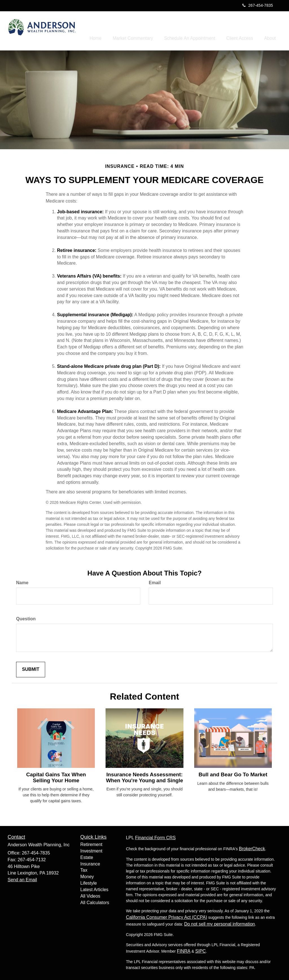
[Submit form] (31, 668)
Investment (91, 850)
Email (155, 582)
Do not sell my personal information (219, 923)
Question (26, 618)
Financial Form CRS (155, 837)
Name (22, 582)
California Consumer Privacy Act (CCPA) (167, 916)
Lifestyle (89, 882)
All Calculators (95, 901)
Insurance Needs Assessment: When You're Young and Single (144, 776)
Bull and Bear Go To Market (233, 773)
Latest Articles (95, 888)
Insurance (90, 863)
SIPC (201, 950)
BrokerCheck (252, 848)
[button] (146, 29)
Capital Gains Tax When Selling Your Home (56, 776)
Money (87, 875)
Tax (84, 869)
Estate (87, 856)
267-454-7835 (258, 5)
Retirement (91, 843)
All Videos (90, 895)
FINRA (184, 950)
